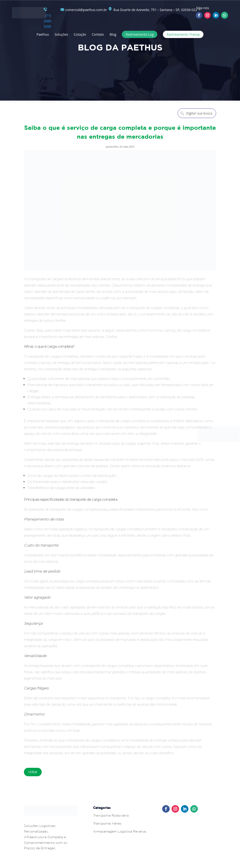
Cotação (80, 34)
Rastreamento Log (140, 34)
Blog (113, 34)
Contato (98, 34)
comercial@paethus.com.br (84, 10)
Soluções (61, 34)
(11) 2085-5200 (48, 18)
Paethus (43, 34)
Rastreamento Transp (183, 34)
